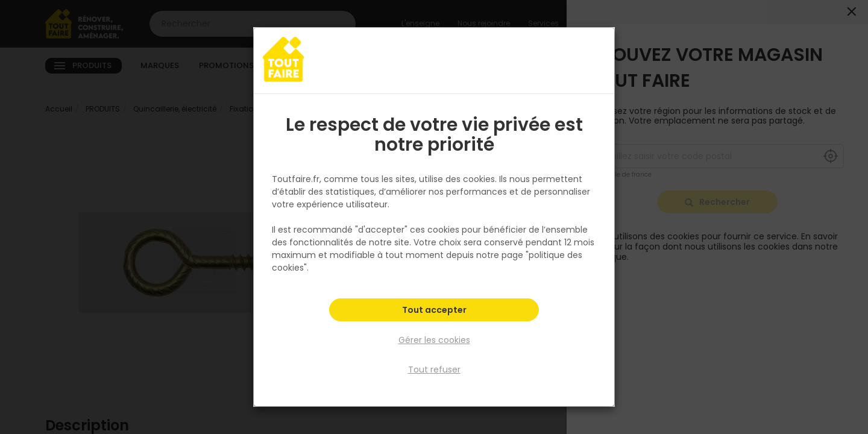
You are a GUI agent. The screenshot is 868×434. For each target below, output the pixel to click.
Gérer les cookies (434, 340)
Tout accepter (434, 311)
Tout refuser (434, 370)
